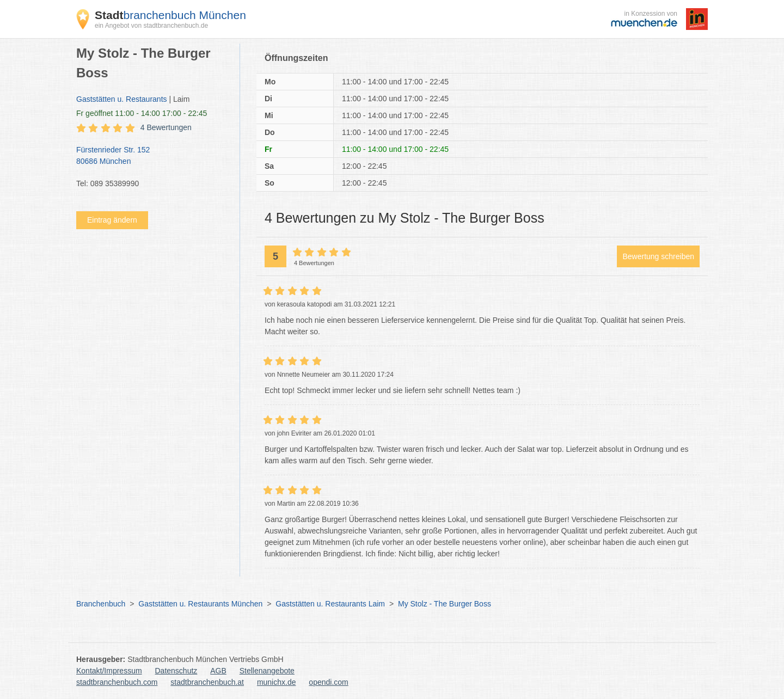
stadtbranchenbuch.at (207, 682)
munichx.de (277, 682)
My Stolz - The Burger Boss (445, 604)
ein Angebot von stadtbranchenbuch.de (151, 26)
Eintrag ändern (112, 220)
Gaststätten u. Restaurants (122, 99)
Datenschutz (176, 671)
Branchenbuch (101, 604)
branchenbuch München (170, 15)
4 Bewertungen (166, 127)
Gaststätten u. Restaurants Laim (330, 604)
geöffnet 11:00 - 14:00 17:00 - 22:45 (142, 113)
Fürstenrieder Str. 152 (152, 156)
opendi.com (328, 682)
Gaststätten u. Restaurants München (200, 604)
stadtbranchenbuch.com (117, 682)
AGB (218, 671)
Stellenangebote (267, 671)
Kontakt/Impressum (109, 671)
